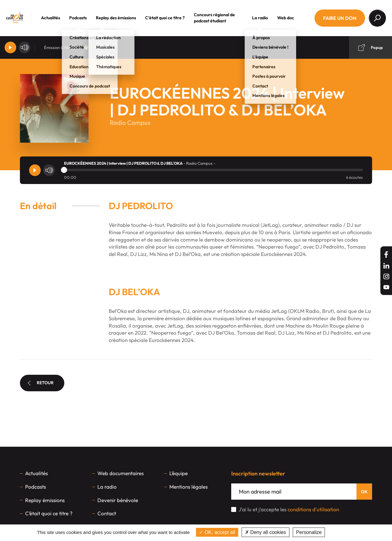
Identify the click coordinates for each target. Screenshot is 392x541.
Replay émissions (45, 500)
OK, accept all (217, 532)
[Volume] (24, 47)
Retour (41, 383)
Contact (107, 513)
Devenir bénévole (118, 500)
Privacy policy (342, 532)
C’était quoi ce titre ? (171, 18)
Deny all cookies (266, 532)
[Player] (10, 47)
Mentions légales (188, 487)
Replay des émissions (122, 18)
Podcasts (84, 18)
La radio (266, 18)
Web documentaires (121, 473)
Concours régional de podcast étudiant (220, 18)
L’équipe (179, 473)
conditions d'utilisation (313, 509)
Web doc (291, 18)
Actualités (56, 18)
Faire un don (340, 18)
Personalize (309, 532)
